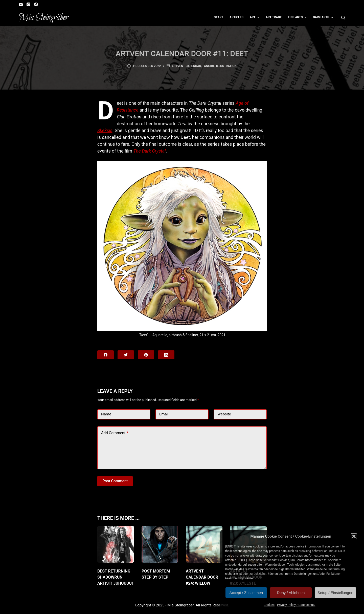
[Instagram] (28, 4)
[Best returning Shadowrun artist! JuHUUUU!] (116, 544)
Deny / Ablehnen (291, 593)
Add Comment (115, 433)
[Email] (21, 4)
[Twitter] (126, 355)
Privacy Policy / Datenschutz (296, 605)
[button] (354, 536)
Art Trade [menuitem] (274, 17)
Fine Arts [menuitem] (298, 17)
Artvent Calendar (186, 66)
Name (106, 414)
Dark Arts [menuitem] (324, 17)
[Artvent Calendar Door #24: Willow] (204, 544)
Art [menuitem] (255, 17)
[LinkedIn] (166, 355)
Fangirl (209, 66)
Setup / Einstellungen (335, 593)
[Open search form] (343, 18)
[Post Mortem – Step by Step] (160, 544)
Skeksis (105, 130)
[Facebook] (36, 4)
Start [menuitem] (219, 17)
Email (164, 414)
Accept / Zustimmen (246, 593)
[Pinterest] (146, 355)
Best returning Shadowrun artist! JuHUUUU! (115, 577)
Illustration (226, 66)
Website (224, 414)
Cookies (269, 605)
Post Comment (115, 481)
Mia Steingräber (44, 17)
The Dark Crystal (150, 151)
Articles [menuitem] (236, 17)
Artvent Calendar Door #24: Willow (202, 577)
